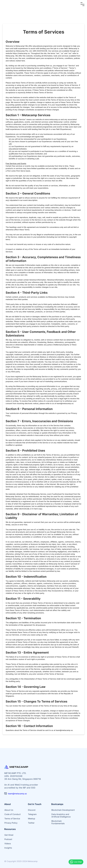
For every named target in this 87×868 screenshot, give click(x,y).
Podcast (8, 839)
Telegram (32, 814)
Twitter (31, 823)
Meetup (32, 819)
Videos (8, 844)
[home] (18, 4)
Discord (32, 810)
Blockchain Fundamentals (58, 822)
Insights (8, 848)
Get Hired (9, 835)
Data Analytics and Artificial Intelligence (61, 815)
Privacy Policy (11, 823)
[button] (82, 4)
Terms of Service (12, 819)
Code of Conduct (13, 814)
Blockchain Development (63, 810)
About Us (9, 810)
